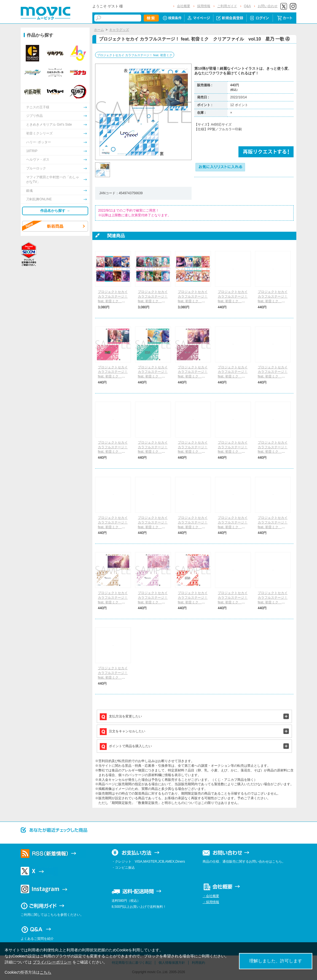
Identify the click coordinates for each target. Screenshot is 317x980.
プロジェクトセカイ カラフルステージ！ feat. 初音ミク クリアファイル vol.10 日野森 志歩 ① (273, 452)
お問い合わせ (268, 6)
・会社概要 (211, 896)
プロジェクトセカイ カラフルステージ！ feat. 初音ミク (135, 55)
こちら (45, 972)
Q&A (247, 6)
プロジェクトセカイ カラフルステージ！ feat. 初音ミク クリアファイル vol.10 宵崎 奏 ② (273, 527)
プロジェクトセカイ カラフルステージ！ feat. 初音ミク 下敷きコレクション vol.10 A (113, 301)
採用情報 (204, 6)
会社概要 (184, 6)
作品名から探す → (55, 211)
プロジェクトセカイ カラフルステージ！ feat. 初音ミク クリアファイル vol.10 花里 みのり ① (273, 301)
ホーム (99, 30)
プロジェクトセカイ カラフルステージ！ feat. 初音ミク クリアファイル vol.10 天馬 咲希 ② (233, 602)
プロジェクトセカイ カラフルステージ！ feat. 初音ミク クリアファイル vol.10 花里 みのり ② (153, 527)
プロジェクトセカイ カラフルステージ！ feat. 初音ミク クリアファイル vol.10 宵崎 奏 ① (193, 376)
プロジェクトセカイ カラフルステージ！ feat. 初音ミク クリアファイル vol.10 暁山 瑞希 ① (273, 376)
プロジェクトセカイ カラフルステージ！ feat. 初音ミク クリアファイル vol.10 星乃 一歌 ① (233, 301)
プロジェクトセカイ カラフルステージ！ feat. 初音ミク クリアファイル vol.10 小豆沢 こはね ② (193, 527)
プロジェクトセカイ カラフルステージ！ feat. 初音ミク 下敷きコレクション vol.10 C (193, 301)
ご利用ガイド (227, 6)
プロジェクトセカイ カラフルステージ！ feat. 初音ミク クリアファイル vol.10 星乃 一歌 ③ (113, 527)
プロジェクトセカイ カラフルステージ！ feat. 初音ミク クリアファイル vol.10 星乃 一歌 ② (153, 452)
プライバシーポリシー (52, 962)
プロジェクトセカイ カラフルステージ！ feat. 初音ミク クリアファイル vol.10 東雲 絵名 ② (113, 602)
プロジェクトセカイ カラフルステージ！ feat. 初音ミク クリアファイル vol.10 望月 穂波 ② (273, 602)
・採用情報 (211, 902)
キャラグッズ (119, 30)
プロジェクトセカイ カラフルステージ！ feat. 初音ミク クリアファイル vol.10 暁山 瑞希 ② (153, 602)
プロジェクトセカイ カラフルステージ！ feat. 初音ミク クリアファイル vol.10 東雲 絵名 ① (233, 376)
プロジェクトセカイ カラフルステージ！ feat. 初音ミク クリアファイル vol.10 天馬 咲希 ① (193, 452)
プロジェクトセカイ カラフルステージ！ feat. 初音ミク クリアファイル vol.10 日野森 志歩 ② (113, 677)
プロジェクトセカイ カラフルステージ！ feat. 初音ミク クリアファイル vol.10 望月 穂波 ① (233, 452)
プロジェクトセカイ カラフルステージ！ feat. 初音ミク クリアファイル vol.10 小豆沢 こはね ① (113, 376)
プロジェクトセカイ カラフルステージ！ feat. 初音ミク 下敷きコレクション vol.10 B (153, 301)
